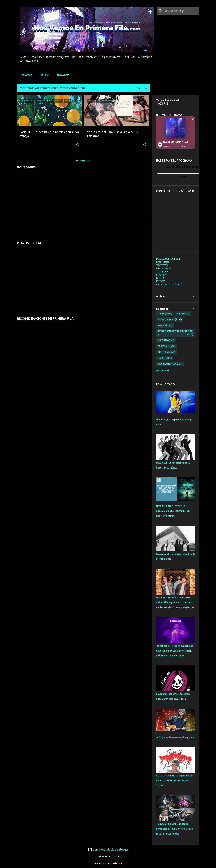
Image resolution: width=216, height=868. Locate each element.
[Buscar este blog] (182, 11)
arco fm (163, 352)
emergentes (166, 319)
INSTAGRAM (62, 75)
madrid (163, 340)
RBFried (117, 856)
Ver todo (141, 88)
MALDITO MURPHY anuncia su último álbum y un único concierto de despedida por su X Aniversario (175, 602)
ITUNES (161, 281)
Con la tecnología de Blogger (108, 850)
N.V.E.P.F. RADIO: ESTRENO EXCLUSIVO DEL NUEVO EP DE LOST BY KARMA (173, 511)
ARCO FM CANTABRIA (169, 284)
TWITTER (43, 75)
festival (163, 346)
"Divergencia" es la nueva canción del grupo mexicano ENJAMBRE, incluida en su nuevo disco (175, 651)
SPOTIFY (161, 275)
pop (179, 314)
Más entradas (83, 161)
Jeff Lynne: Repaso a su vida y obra (175, 737)
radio (161, 358)
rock (161, 325)
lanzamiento (167, 364)
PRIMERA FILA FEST (168, 259)
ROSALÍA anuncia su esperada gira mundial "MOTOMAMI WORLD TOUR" (175, 781)
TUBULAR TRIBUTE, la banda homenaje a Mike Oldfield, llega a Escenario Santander (175, 829)
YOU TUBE (162, 272)
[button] (77, 145)
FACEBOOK (25, 75)
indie (161, 314)
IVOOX (160, 278)
